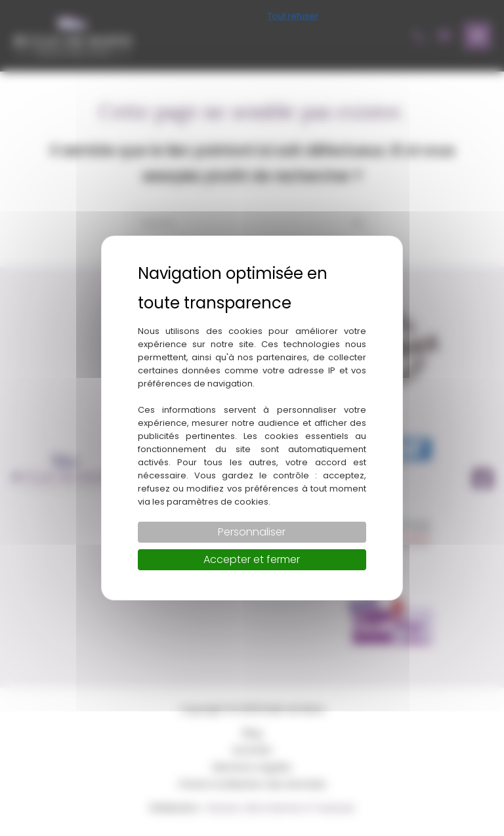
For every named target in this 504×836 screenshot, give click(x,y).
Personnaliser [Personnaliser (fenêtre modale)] (252, 532)
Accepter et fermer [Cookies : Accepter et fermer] (252, 559)
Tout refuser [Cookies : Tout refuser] (293, 16)
